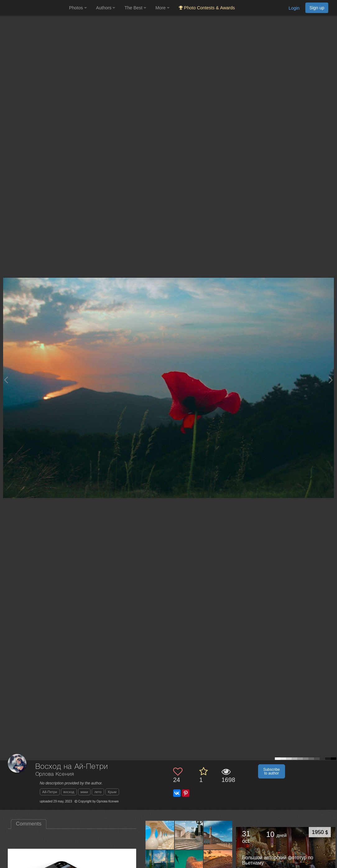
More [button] (162, 8)
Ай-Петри (50, 792)
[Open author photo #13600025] (189, 864)
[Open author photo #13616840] (160, 864)
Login (294, 8)
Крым (112, 792)
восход (69, 792)
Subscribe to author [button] (272, 771)
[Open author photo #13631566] (218, 835)
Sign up (317, 8)
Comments (29, 824)
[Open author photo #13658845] (160, 835)
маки (84, 792)
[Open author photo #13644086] (189, 835)
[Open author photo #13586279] (218, 864)
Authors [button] (106, 8)
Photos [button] (78, 8)
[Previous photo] (6, 380)
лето (98, 792)
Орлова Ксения (55, 774)
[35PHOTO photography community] (34, 8)
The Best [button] (135, 8)
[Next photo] (331, 380)
